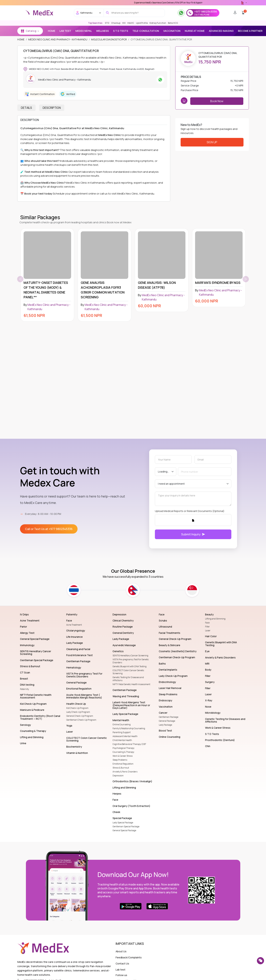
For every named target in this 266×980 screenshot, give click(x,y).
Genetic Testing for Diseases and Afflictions (128, 679)
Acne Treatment (74, 625)
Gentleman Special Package (126, 826)
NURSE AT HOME (195, 31)
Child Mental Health (122, 740)
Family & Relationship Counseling (129, 728)
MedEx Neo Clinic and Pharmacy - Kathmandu (58, 39)
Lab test (120, 970)
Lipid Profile (142, 23)
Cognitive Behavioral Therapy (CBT (129, 744)
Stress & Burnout (121, 768)
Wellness (102, 31)
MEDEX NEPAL (84, 31)
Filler (207, 627)
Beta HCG (173, 23)
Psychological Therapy (123, 748)
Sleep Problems (120, 760)
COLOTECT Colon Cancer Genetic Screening (128, 672)
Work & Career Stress (123, 756)
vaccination (172, 31)
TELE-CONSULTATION (146, 31)
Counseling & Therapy (123, 752)
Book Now (217, 101)
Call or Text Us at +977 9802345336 (49, 529)
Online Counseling (122, 724)
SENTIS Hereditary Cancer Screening (130, 656)
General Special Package (124, 830)
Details (26, 108)
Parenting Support (122, 732)
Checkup (116, 23)
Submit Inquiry (193, 534)
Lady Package (165, 725)
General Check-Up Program (80, 716)
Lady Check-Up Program (78, 712)
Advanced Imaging (221, 31)
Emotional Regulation (123, 764)
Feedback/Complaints (129, 957)
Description (52, 108)
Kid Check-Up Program (77, 708)
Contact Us (122, 963)
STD (107, 23)
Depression (118, 776)
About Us (121, 951)
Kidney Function (158, 23)
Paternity (24, 689)
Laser (208, 630)
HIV (124, 23)
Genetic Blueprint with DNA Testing (130, 666)
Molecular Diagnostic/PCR (109, 39)
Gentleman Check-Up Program (81, 720)
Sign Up (212, 142)
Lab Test (65, 31)
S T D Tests (121, 31)
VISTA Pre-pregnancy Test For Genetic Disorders (131, 661)
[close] (260, 7)
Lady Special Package (123, 823)
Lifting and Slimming (215, 619)
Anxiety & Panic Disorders (125, 772)
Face (207, 623)
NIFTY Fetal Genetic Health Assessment (131, 684)
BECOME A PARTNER (250, 31)
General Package (167, 721)
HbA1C (131, 23)
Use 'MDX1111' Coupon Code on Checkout (152, 3)
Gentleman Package (169, 717)
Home (52, 31)
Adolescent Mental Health (125, 736)
